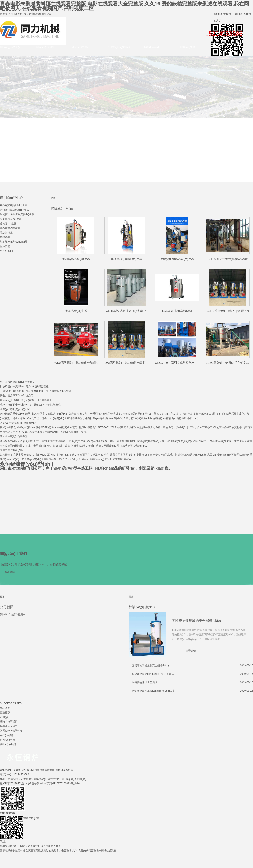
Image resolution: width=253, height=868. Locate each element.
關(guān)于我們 (222, 14)
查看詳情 (10, 572)
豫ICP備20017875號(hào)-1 (16, 783)
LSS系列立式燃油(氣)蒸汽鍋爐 (228, 259)
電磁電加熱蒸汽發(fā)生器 (15, 210)
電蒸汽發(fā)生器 (76, 311)
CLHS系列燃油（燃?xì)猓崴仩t (228, 311)
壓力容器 (5, 246)
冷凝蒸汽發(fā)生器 (11, 219)
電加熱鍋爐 (6, 233)
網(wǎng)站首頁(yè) (11, 47)
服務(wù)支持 (188, 47)
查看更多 (5, 712)
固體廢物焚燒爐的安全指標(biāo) (196, 621)
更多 (53, 198)
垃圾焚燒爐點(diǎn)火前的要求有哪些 (153, 674)
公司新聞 (7, 607)
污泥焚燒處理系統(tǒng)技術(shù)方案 (153, 691)
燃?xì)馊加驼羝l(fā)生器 (14, 205)
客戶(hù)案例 (151, 47)
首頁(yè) (5, 717)
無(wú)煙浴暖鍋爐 (10, 228)
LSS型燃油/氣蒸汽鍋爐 (177, 311)
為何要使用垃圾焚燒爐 (145, 682)
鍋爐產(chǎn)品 (9, 726)
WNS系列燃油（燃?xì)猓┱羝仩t (76, 363)
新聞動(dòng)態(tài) (119, 47)
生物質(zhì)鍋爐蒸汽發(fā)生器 (17, 214)
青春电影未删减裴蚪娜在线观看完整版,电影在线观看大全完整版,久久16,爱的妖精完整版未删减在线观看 (58, 851)
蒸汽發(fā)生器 (8, 224)
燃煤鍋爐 (5, 237)
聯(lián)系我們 (243, 14)
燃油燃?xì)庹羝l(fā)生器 (127, 259)
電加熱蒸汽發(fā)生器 (76, 259)
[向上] (3, 841)
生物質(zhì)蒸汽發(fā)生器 (177, 259)
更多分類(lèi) (7, 251)
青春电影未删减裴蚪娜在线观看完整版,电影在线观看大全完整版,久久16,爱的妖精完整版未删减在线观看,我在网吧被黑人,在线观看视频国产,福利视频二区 (124, 6)
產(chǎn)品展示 (81, 47)
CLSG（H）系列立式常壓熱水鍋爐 (178, 363)
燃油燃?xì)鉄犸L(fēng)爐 (14, 242)
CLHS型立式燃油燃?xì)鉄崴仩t (126, 311)
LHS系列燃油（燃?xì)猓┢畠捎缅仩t (128, 363)
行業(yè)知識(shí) (142, 607)
